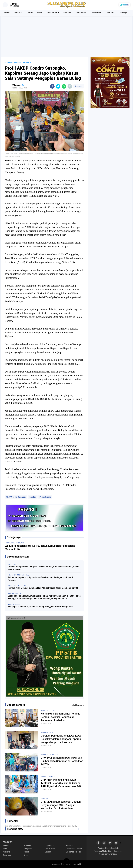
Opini (40, 13)
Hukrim (6, 13)
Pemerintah (96, 13)
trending (126, 5)
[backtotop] (66, 861)
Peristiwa (18, 13)
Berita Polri (48, 733)
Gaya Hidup (49, 846)
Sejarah (48, 852)
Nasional (67, 13)
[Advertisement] (66, 36)
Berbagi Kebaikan (50, 755)
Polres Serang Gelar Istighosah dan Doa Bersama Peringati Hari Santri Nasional (40, 579)
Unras (26, 855)
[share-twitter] (58, 86)
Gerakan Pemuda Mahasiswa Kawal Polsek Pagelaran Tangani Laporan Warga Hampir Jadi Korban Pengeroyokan (61, 739)
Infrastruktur (53, 13)
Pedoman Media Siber (103, 851)
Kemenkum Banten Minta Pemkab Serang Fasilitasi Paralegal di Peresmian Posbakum (61, 717)
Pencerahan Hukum (74, 849)
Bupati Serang (49, 711)
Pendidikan (81, 13)
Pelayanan (28, 849)
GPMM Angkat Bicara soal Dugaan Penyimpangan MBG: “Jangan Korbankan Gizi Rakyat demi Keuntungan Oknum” (61, 805)
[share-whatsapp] (64, 86)
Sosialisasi (7, 855)
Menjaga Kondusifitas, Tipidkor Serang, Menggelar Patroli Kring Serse (40, 607)
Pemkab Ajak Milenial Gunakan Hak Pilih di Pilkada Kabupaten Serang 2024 (43, 588)
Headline (33, 497)
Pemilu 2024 (50, 849)
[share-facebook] (52, 86)
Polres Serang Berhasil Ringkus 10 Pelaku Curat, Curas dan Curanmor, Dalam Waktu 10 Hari (44, 568)
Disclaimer (118, 851)
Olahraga (123, 13)
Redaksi (114, 848)
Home (7, 62)
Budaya (6, 846)
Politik (30, 13)
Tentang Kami (104, 848)
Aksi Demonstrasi (50, 777)
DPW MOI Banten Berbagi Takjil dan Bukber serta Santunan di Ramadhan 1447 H (62, 761)
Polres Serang (45, 497)
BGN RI (45, 799)
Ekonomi (110, 13)
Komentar (79, 86)
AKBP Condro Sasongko (16, 497)
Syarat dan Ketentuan (108, 854)
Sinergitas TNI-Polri (74, 852)
